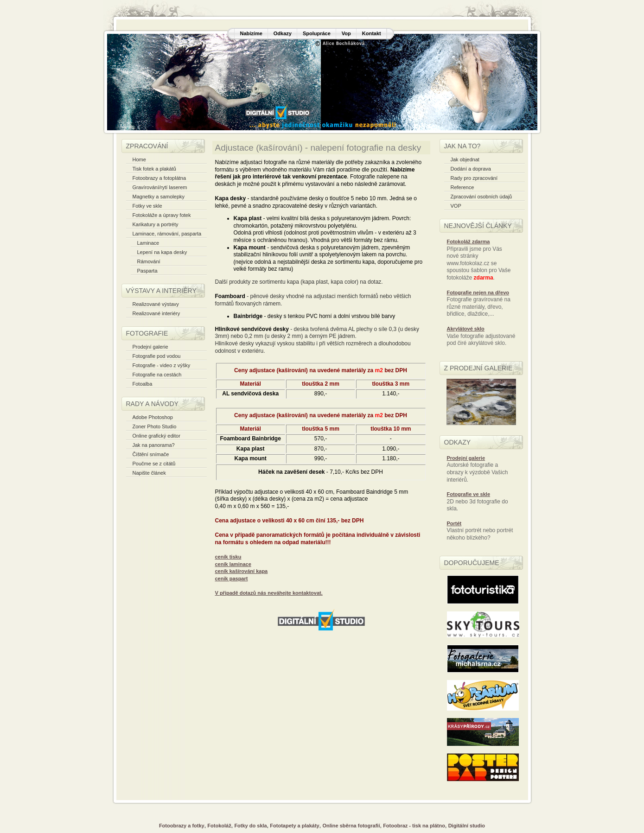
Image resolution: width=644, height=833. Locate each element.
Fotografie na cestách (157, 375)
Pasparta (147, 271)
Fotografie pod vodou (157, 356)
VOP (456, 206)
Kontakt (372, 33)
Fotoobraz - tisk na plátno (414, 826)
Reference (462, 187)
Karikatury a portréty (156, 224)
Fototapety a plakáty (294, 826)
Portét (454, 523)
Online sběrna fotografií (351, 826)
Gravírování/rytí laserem (160, 187)
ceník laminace (233, 564)
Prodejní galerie (150, 347)
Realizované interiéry (156, 313)
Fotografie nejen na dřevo (478, 293)
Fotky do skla (250, 826)
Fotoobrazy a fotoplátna (159, 178)
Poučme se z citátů (154, 464)
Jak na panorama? (154, 445)
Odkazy (283, 33)
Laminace (148, 243)
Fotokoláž (219, 826)
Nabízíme (251, 33)
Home (139, 159)
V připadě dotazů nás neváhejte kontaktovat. (269, 593)
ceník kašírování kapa (242, 571)
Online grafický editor (156, 436)
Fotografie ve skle (469, 494)
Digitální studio (467, 826)
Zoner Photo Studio (155, 426)
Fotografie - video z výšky (162, 365)
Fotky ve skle (147, 206)
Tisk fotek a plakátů (154, 169)
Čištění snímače (151, 454)
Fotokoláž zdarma (469, 242)
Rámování (149, 261)
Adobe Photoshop (153, 417)
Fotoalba (143, 384)
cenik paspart (232, 579)
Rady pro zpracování (474, 178)
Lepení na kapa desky (162, 252)
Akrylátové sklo (466, 329)
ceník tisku (228, 557)
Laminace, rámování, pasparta (167, 234)
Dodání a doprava (471, 169)
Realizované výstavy (156, 304)
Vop (346, 33)
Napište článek (149, 473)
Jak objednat (465, 159)
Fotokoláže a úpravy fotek (162, 215)
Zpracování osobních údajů (481, 197)
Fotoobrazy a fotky (182, 826)
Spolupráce (317, 33)
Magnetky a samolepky (159, 197)
